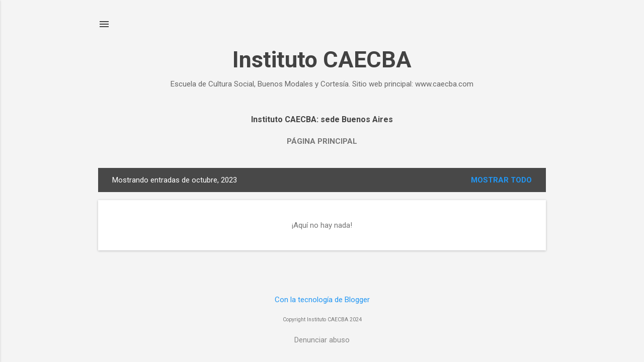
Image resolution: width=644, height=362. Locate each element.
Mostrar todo (501, 180)
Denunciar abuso (322, 340)
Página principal (322, 141)
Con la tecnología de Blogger (322, 300)
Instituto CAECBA (322, 60)
